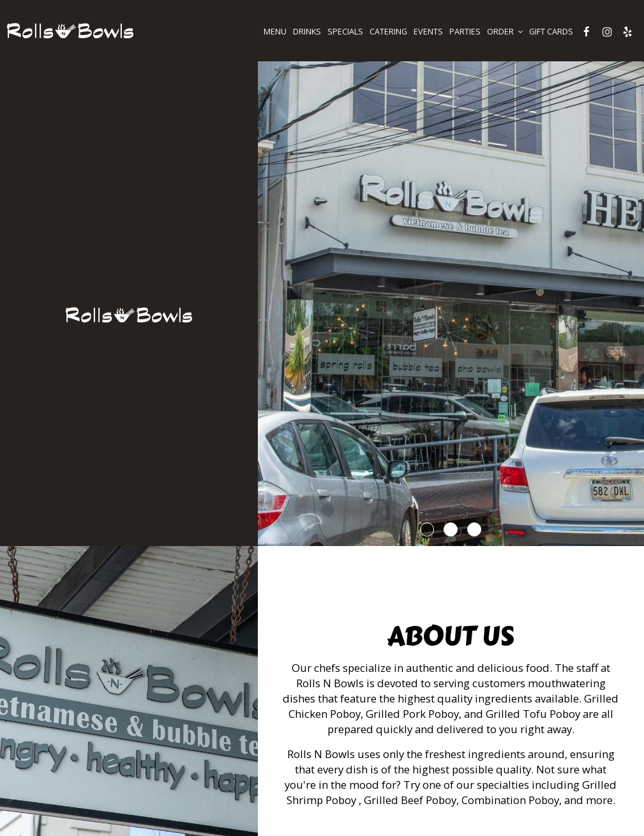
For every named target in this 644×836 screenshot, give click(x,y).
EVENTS (428, 32)
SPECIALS (345, 32)
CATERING (388, 32)
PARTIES (465, 32)
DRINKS (307, 32)
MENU (275, 32)
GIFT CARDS (551, 32)
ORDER (505, 32)
